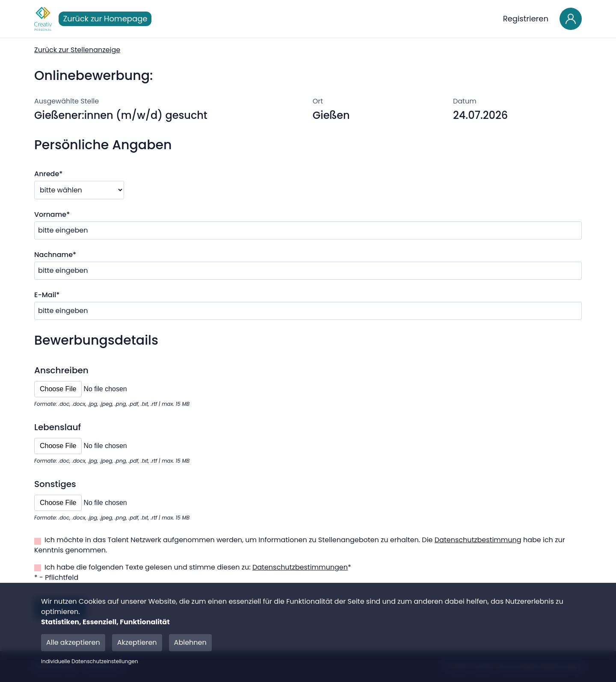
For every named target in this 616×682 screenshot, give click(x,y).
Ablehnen (190, 642)
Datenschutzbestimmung (478, 540)
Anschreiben (61, 370)
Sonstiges (55, 484)
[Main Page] (43, 19)
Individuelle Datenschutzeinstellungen (90, 661)
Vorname (52, 214)
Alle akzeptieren (73, 642)
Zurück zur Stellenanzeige (77, 50)
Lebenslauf (58, 427)
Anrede (48, 174)
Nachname (55, 255)
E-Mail (47, 295)
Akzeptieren (137, 642)
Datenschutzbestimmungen (300, 567)
